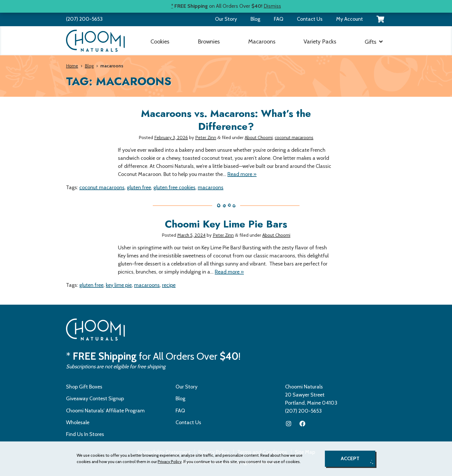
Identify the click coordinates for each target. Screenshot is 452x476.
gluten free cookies (174, 187)
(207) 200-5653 (84, 19)
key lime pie (119, 285)
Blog (255, 19)
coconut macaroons (294, 138)
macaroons (211, 187)
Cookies (160, 41)
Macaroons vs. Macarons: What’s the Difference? (226, 120)
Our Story (226, 19)
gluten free (139, 187)
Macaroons (262, 41)
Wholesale (78, 422)
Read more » (242, 174)
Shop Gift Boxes (84, 387)
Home (72, 66)
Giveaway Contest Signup (95, 399)
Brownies (209, 41)
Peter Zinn (206, 138)
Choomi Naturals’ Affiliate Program (105, 411)
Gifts (370, 42)
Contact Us (310, 19)
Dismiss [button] (272, 6)
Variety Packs (320, 41)
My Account (350, 19)
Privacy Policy (170, 462)
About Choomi (259, 138)
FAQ (279, 19)
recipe (169, 285)
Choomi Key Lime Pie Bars (226, 224)
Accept (350, 458)
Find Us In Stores (85, 434)
